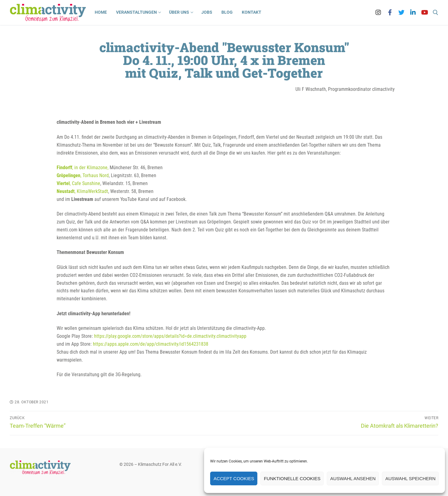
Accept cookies (234, 478)
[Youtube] (425, 12)
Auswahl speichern (410, 478)
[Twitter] (401, 12)
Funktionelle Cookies (292, 478)
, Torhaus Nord (83, 175)
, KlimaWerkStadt (82, 191)
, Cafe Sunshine (78, 183)
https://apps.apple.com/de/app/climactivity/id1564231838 (151, 344)
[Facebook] (390, 12)
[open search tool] (436, 12)
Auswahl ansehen (353, 478)
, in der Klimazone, (83, 168)
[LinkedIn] (413, 12)
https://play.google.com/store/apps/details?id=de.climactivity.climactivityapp (170, 336)
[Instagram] (378, 12)
